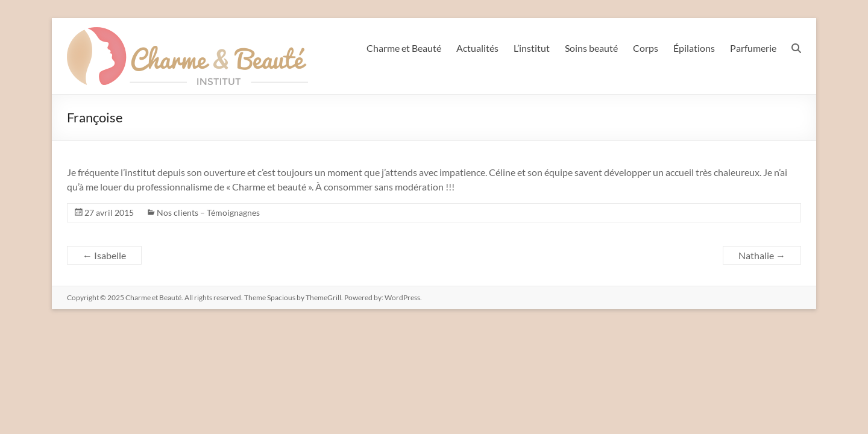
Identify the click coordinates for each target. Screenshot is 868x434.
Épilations (694, 48)
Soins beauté (591, 48)
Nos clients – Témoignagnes (208, 212)
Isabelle (104, 255)
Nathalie (762, 255)
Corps (646, 48)
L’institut (532, 48)
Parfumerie (753, 48)
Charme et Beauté (404, 48)
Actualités (477, 48)
